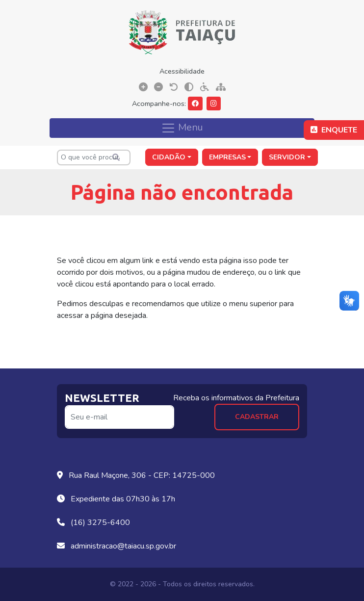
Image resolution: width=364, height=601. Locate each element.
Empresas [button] (227, 157)
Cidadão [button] (169, 157)
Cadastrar (257, 417)
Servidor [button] (287, 157)
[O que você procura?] (94, 157)
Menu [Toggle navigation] (182, 128)
